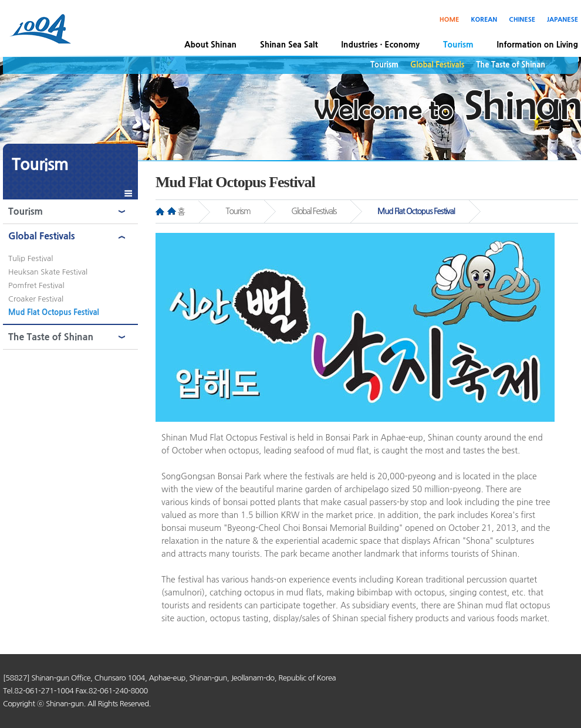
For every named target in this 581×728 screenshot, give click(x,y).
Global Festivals (437, 65)
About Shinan (210, 45)
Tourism (458, 45)
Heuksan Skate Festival (48, 272)
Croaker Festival (36, 299)
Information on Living (538, 45)
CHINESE (522, 20)
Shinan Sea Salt (289, 45)
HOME (450, 20)
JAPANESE (563, 20)
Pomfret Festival (36, 285)
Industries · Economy (381, 45)
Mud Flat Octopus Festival (54, 312)
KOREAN (484, 20)
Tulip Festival (31, 258)
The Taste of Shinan (511, 65)
